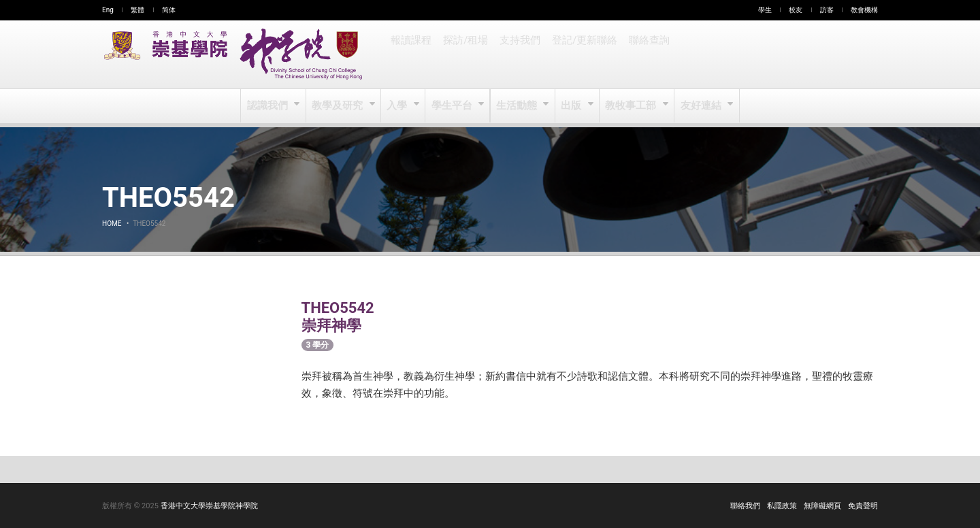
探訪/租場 (465, 54)
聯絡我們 (745, 506)
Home (112, 224)
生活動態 (517, 106)
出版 (572, 106)
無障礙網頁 (822, 506)
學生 (765, 10)
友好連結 (700, 106)
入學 (398, 106)
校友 (796, 10)
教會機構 (864, 10)
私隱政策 (782, 506)
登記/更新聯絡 (582, 54)
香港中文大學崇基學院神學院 (209, 506)
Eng (108, 10)
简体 (169, 10)
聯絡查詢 (645, 54)
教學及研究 (339, 106)
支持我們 (519, 54)
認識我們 (270, 106)
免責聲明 (863, 506)
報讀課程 (411, 54)
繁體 (137, 10)
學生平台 (453, 106)
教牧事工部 (631, 106)
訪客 (827, 10)
